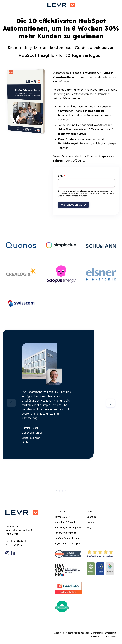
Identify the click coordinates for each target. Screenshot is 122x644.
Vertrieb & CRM (62, 517)
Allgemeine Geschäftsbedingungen (72, 633)
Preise (90, 512)
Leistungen (60, 512)
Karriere (91, 522)
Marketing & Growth (65, 522)
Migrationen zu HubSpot (67, 543)
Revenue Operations (65, 533)
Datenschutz (97, 633)
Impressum (111, 633)
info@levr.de (19, 545)
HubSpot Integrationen (67, 538)
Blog (89, 527)
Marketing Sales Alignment (68, 527)
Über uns (91, 517)
